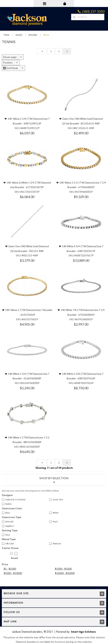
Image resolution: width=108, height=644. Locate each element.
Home (6, 35)
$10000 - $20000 (65, 573)
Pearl (53, 522)
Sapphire (8, 526)
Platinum (55, 544)
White (54, 513)
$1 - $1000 (10, 569)
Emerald (8, 522)
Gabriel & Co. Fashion (14, 500)
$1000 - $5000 (63, 569)
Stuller (7, 504)
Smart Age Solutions (83, 632)
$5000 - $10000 (13, 573)
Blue (6, 513)
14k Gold (8, 544)
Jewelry (19, 35)
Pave (6, 535)
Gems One (56, 500)
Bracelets (33, 35)
